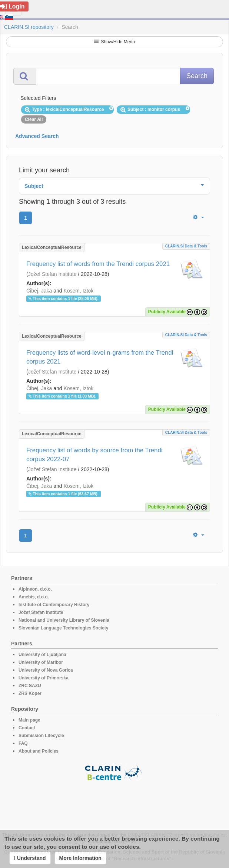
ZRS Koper (30, 693)
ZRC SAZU (30, 686)
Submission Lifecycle (41, 736)
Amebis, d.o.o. (34, 597)
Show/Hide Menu (114, 42)
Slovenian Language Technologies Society (64, 628)
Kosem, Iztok (78, 291)
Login (12, 6)
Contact (27, 728)
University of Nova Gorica (46, 670)
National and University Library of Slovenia (64, 620)
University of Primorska (44, 678)
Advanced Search (37, 136)
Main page (29, 720)
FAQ (23, 743)
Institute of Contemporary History (54, 605)
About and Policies (39, 751)
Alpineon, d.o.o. (35, 589)
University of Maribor (41, 662)
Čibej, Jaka (39, 291)
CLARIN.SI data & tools (186, 246)
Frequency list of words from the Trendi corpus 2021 (98, 264)
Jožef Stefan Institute (52, 274)
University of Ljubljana (42, 655)
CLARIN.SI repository (29, 27)
